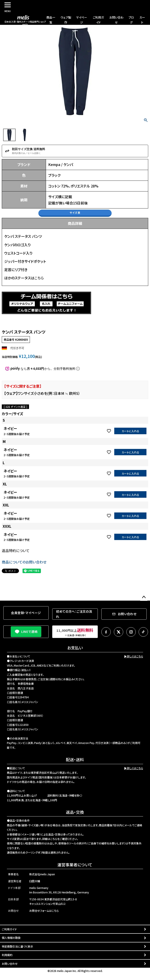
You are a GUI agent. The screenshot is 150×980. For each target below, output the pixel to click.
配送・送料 (75, 759)
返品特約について (16, 551)
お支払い (75, 648)
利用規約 (7, 955)
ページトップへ (144, 597)
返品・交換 (75, 812)
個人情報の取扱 (11, 938)
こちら (39, 278)
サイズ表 (75, 213)
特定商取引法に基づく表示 (17, 946)
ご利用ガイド (9, 929)
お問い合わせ (10, 964)
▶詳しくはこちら (134, 656)
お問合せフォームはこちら (44, 911)
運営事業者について (75, 865)
